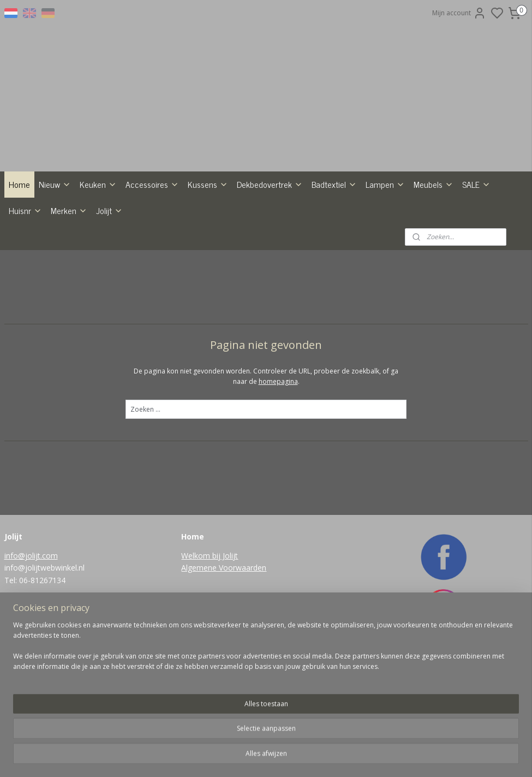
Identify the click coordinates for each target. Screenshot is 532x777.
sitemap (288, 757)
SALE (476, 184)
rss (311, 757)
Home (19, 184)
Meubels (434, 184)
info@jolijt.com (31, 556)
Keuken (98, 184)
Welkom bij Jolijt (210, 556)
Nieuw (55, 184)
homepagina (278, 381)
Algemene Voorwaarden (224, 568)
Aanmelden (208, 704)
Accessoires (152, 184)
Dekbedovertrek (270, 184)
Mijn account (459, 13)
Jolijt (109, 210)
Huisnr (25, 210)
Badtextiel (334, 184)
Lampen (385, 184)
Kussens (208, 184)
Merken (69, 210)
